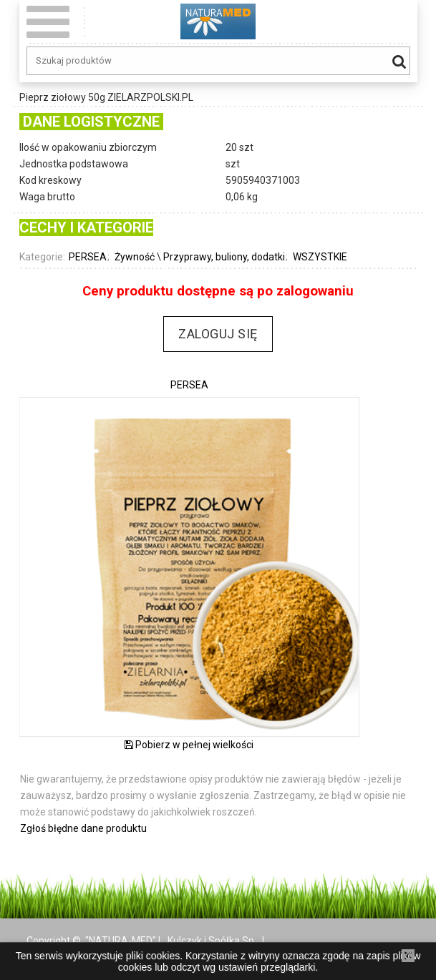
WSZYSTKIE (320, 257)
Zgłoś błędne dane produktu (83, 828)
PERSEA (88, 257)
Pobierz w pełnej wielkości (189, 745)
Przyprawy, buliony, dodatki (224, 257)
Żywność (135, 257)
